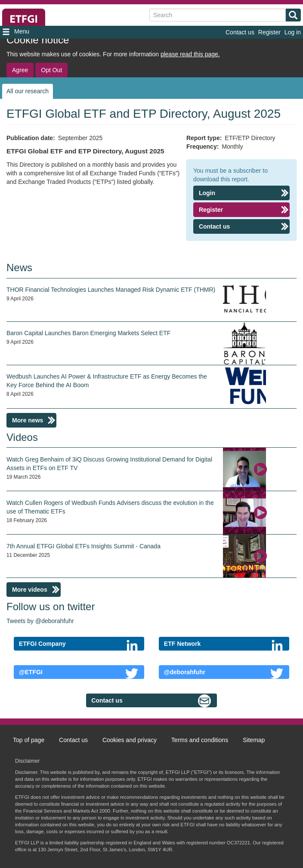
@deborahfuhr (185, 672)
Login (207, 193)
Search (292, 16)
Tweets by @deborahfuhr (40, 621)
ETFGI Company (42, 644)
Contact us (240, 32)
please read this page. (190, 54)
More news (28, 420)
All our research (28, 91)
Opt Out (51, 70)
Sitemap (254, 740)
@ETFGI (31, 672)
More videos (30, 590)
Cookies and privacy (130, 740)
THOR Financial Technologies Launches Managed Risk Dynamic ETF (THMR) (111, 290)
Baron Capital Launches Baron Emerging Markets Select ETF (88, 333)
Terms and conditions (200, 740)
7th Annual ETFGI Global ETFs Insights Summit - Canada (83, 546)
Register (269, 32)
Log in (293, 32)
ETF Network (182, 644)
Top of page (29, 740)
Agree (20, 70)
